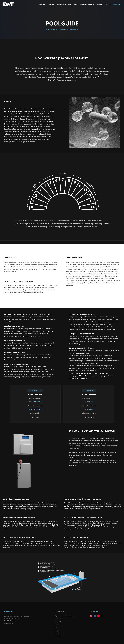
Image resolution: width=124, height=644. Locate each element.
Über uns (51, 4)
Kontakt (108, 4)
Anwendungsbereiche (87, 4)
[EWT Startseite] (8, 4)
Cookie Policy (58, 619)
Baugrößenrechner (60, 634)
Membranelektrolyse (64, 4)
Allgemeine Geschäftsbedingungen (65, 616)
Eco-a (76, 4)
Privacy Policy (58, 622)
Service (100, 4)
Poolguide (57, 631)
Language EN (117, 4)
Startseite (42, 4)
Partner (57, 628)
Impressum (58, 637)
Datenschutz (58, 625)
